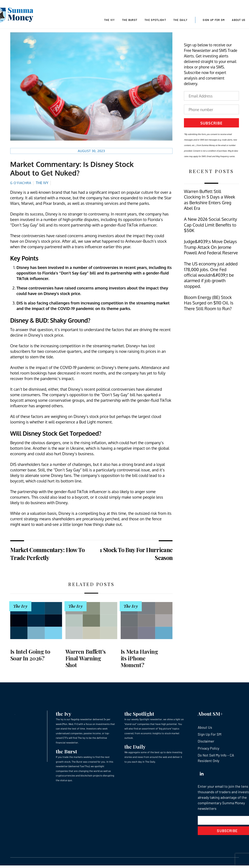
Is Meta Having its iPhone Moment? (139, 659)
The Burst (130, 20)
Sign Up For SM (214, 20)
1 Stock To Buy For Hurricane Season (136, 555)
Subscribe (211, 124)
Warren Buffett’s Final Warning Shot (86, 659)
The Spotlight (155, 20)
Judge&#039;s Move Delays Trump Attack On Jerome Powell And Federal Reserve (211, 248)
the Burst (66, 752)
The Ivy (109, 20)
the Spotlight (139, 715)
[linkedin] (202, 774)
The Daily (180, 20)
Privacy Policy (208, 749)
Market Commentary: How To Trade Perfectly (48, 555)
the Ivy (63, 715)
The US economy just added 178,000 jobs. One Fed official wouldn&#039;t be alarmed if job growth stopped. (211, 276)
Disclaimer (206, 742)
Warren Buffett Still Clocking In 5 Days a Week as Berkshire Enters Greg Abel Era (209, 201)
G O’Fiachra (21, 184)
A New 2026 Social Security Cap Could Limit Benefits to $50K (210, 226)
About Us (239, 20)
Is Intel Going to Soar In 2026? (30, 656)
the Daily (135, 748)
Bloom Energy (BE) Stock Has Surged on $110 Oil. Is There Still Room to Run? (209, 304)
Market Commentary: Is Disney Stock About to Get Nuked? (72, 169)
